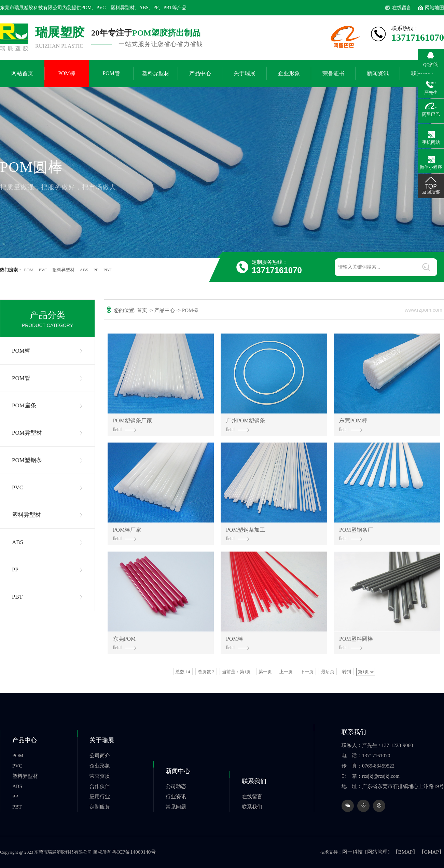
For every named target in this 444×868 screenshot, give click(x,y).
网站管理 (377, 852)
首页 (143, 310)
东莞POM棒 (353, 425)
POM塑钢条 (27, 460)
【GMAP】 (432, 852)
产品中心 (200, 73)
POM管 (111, 73)
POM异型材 (27, 433)
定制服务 (100, 807)
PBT (108, 270)
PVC (43, 270)
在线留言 (402, 8)
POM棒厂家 (127, 534)
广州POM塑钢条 (246, 425)
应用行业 (100, 797)
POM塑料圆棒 (356, 643)
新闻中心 (178, 771)
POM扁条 (24, 405)
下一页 (307, 672)
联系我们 (254, 781)
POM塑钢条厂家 (133, 425)
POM (29, 270)
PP (96, 270)
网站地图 (434, 8)
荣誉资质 (100, 776)
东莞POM (124, 643)
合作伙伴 (100, 786)
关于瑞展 (245, 73)
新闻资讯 (378, 73)
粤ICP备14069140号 (134, 852)
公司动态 (176, 786)
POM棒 (67, 73)
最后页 (328, 672)
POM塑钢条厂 (356, 534)
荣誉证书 (333, 73)
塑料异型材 (156, 73)
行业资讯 (176, 797)
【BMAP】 (406, 852)
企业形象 (289, 73)
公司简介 (100, 756)
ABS (84, 270)
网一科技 (352, 852)
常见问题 (176, 807)
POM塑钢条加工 (246, 534)
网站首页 (22, 73)
